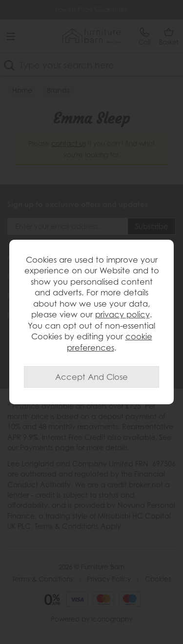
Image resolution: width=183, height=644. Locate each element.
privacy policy (122, 314)
